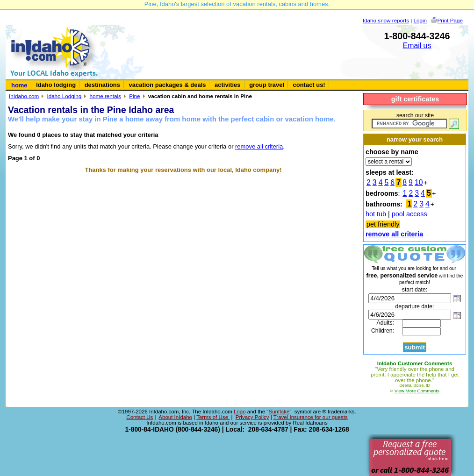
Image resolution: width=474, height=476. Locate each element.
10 (419, 182)
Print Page (450, 20)
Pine (134, 96)
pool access (409, 214)
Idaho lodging (56, 85)
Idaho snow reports (386, 20)
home (19, 85)
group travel (267, 85)
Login (420, 20)
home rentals (105, 96)
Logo (240, 412)
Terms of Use (213, 417)
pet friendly (383, 224)
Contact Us (140, 417)
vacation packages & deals (168, 85)
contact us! (309, 85)
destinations (102, 85)
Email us (417, 46)
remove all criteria (259, 146)
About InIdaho (175, 417)
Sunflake (279, 412)
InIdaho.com (24, 96)
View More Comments (417, 391)
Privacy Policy (252, 417)
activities (227, 85)
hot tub (376, 214)
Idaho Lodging (64, 96)
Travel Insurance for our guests (311, 417)
